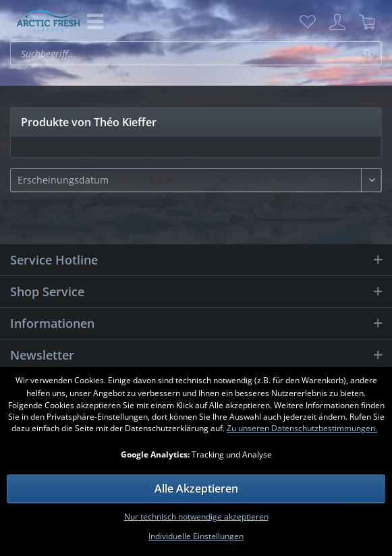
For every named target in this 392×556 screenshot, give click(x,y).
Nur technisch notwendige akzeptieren (196, 517)
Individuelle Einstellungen (196, 536)
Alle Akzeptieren (196, 489)
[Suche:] (196, 53)
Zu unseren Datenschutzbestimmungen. (302, 428)
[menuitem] (308, 22)
